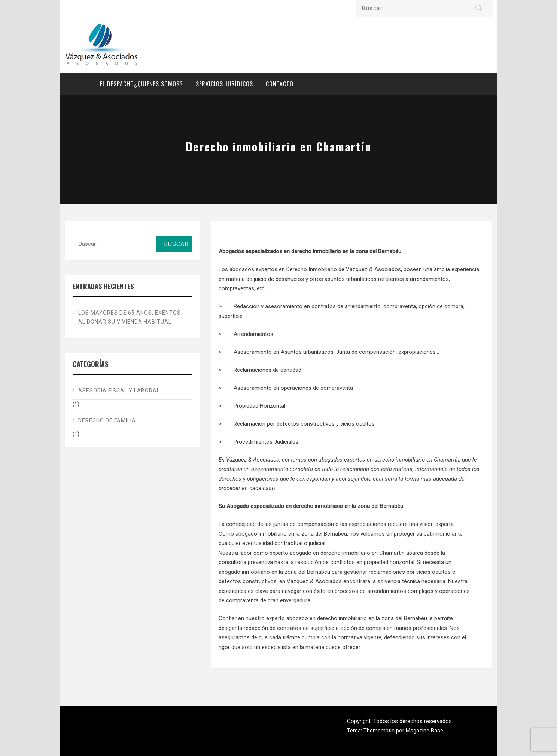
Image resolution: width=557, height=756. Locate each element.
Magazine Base (425, 731)
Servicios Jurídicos (224, 84)
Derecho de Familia (107, 420)
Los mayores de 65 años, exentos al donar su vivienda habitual (130, 317)
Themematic (380, 731)
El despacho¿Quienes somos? (141, 84)
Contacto (280, 84)
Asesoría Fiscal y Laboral (119, 391)
